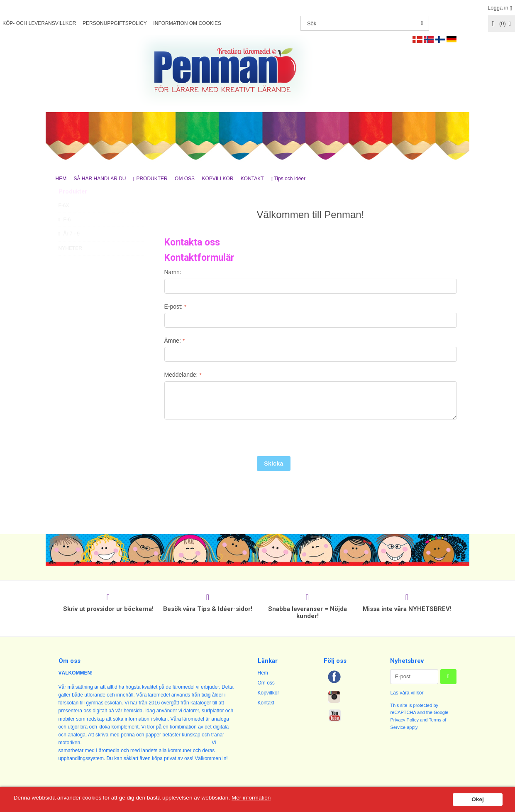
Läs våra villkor (407, 693)
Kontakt (266, 703)
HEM (61, 179)
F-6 (65, 238)
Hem (263, 673)
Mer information (251, 798)
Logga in (498, 8)
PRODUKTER (152, 179)
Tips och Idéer (290, 179)
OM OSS (185, 179)
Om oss (266, 683)
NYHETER (70, 267)
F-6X (64, 224)
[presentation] (227, 440)
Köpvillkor (268, 693)
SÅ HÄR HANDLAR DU (100, 179)
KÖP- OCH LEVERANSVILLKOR (39, 23)
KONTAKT (252, 179)
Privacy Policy (404, 720)
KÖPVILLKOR (217, 179)
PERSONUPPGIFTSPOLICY (115, 23)
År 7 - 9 (69, 253)
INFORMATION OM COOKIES (187, 23)
